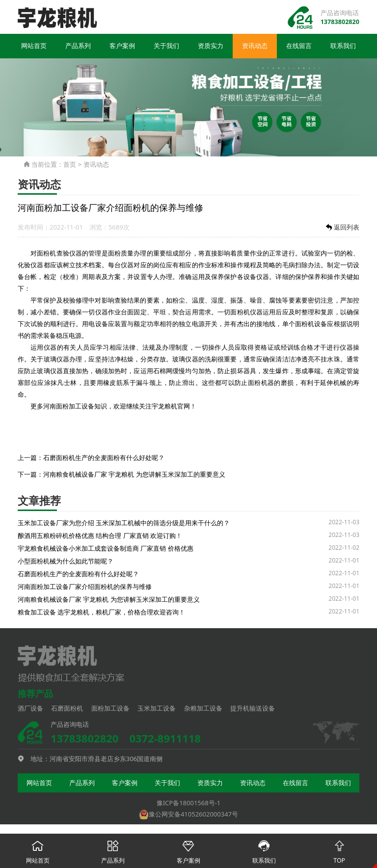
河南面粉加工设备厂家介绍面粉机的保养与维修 (85, 587)
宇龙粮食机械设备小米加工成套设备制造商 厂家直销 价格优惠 (106, 549)
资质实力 (211, 47)
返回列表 (342, 228)
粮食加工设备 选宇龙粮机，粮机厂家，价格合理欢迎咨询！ (101, 613)
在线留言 (299, 47)
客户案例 (122, 47)
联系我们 (343, 47)
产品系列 (78, 47)
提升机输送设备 (253, 709)
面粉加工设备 (110, 709)
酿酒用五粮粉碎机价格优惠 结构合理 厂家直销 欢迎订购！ (100, 536)
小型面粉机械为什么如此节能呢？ (66, 562)
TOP (339, 849)
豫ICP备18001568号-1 (189, 804)
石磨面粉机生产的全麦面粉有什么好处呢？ (104, 458)
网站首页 (34, 47)
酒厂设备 (30, 709)
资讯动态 (255, 47)
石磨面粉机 (67, 709)
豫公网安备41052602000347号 (188, 815)
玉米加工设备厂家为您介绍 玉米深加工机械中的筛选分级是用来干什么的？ (124, 523)
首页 (70, 165)
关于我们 (166, 47)
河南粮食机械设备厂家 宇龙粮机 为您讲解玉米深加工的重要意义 (134, 475)
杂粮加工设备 (203, 709)
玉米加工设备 (157, 709)
